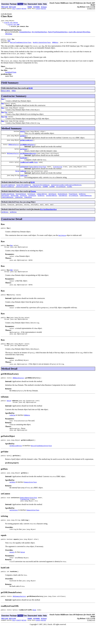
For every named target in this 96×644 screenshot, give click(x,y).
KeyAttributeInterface (39, 32)
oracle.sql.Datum (11, 23)
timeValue (19, 206)
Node (36, 168)
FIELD (14, 9)
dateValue (52, 202)
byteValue (31, 202)
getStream (14, 204)
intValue (23, 204)
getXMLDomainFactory (28, 159)
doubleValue (62, 202)
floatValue (73, 202)
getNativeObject (26, 145)
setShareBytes (51, 204)
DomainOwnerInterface (38, 173)
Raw (3, 101)
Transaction (58, 173)
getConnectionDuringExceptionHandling (66, 192)
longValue (32, 204)
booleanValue (21, 202)
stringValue (61, 194)
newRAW (45, 194)
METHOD (24, 9)
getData (23, 140)
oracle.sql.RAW (13, 25)
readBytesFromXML (27, 168)
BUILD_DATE (6, 92)
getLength (5, 204)
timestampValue (86, 204)
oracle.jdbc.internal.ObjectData (79, 32)
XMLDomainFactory (13, 159)
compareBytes (42, 202)
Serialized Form (11, 73)
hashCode (24, 164)
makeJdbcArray (35, 194)
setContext (24, 173)
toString (24, 183)
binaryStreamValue (24, 192)
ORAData (9, 34)
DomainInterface (25, 32)
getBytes (82, 202)
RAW (9, 42)
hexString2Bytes (8, 194)
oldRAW (52, 194)
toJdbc (70, 194)
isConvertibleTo (22, 194)
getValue (24, 154)
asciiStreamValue (8, 192)
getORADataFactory (27, 149)
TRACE (14, 92)
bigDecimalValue (8, 202)
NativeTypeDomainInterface (58, 32)
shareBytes (63, 204)
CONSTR (18, 9)
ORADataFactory (14, 149)
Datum (17, 178)
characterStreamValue (41, 192)
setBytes (41, 204)
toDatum (23, 178)
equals (23, 135)
